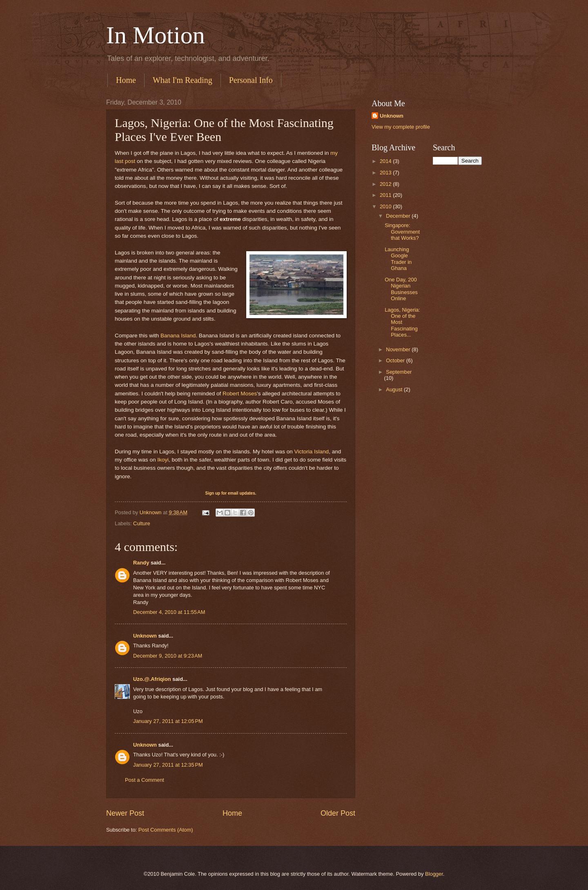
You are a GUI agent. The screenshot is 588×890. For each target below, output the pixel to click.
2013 (386, 173)
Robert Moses (240, 394)
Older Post (338, 813)
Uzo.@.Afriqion (152, 679)
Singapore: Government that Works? (402, 232)
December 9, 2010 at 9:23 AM (168, 656)
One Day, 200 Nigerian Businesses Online (401, 289)
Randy (141, 563)
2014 (386, 161)
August (395, 389)
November (399, 349)
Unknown (145, 636)
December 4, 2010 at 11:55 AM (169, 612)
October (396, 360)
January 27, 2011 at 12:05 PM (168, 721)
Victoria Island (311, 452)
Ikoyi (163, 460)
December (399, 216)
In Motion (156, 35)
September (399, 372)
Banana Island (178, 336)
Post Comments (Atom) (166, 830)
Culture (142, 523)
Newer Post (125, 813)
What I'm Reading (183, 80)
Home (126, 80)
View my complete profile (401, 127)
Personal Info (251, 80)
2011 (386, 195)
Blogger (434, 874)
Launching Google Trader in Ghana (398, 259)
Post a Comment (145, 780)
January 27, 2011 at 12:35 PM (168, 765)
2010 (386, 206)
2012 (386, 184)
